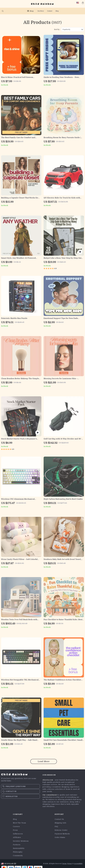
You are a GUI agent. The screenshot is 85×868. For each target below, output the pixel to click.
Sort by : (57, 29)
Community (18, 856)
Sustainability (19, 848)
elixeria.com (48, 780)
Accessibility (78, 864)
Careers (16, 826)
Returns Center (61, 830)
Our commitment (50, 795)
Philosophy (18, 852)
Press (15, 830)
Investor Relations (21, 841)
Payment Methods (62, 834)
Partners (17, 845)
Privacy (70, 864)
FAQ (56, 826)
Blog (57, 11)
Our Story (41, 11)
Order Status (60, 837)
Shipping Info (60, 823)
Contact (50, 11)
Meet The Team (19, 823)
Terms (64, 864)
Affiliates (17, 837)
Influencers (18, 834)
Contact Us (59, 819)
